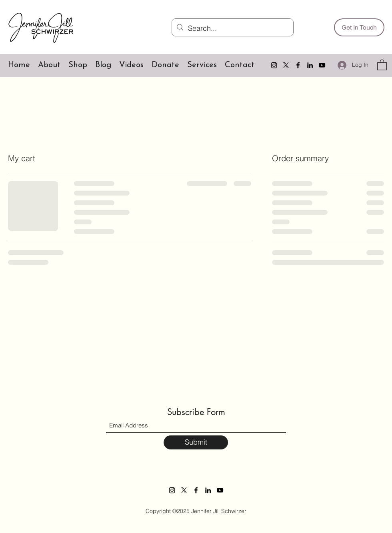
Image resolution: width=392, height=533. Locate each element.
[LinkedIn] (310, 65)
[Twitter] (286, 65)
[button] (382, 65)
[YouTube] (322, 65)
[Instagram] (274, 65)
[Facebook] (298, 65)
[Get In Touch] (359, 27)
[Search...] (232, 28)
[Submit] (196, 442)
